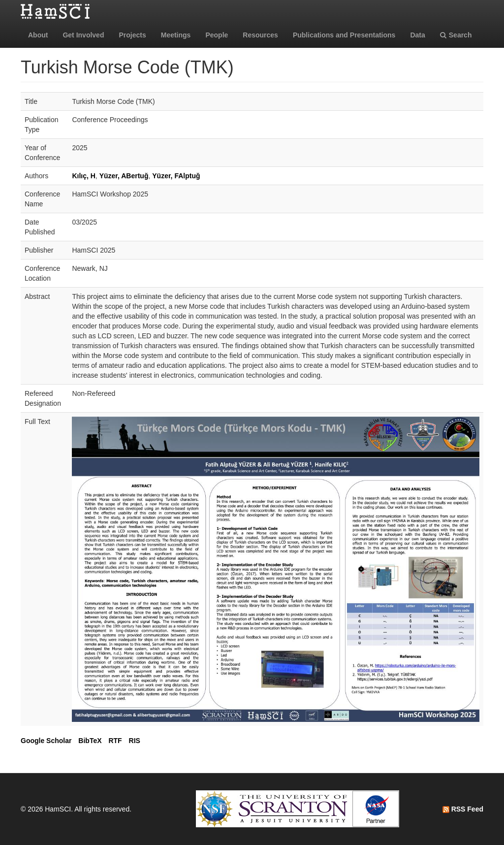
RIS (135, 741)
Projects (132, 35)
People (217, 35)
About (38, 35)
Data (417, 35)
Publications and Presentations (344, 35)
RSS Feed (463, 809)
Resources (260, 35)
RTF (115, 741)
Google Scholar (46, 741)
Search (456, 35)
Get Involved (83, 35)
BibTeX (90, 741)
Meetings (176, 35)
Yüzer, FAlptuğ (176, 176)
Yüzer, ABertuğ (124, 176)
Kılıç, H (83, 176)
